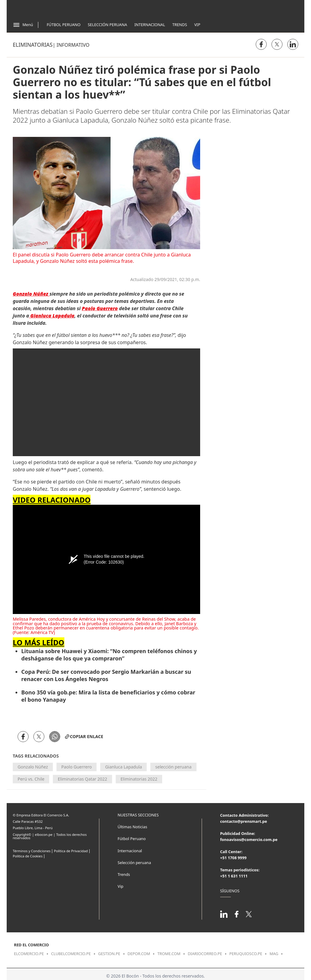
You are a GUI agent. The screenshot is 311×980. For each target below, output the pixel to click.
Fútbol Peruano (64, 25)
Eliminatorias (33, 45)
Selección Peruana (107, 25)
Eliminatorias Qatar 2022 (82, 779)
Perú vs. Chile (31, 779)
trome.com (169, 954)
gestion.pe (109, 954)
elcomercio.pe (29, 954)
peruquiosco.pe (246, 954)
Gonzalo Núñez (33, 767)
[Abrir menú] (23, 25)
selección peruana (173, 767)
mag (274, 954)
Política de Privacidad (71, 851)
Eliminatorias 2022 (139, 779)
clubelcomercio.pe (71, 954)
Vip (197, 25)
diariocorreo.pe (205, 954)
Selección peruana (134, 863)
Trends (179, 25)
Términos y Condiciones (32, 851)
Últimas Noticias (132, 827)
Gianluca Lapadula (123, 767)
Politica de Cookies (28, 856)
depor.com (139, 954)
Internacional (150, 25)
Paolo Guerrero (77, 767)
